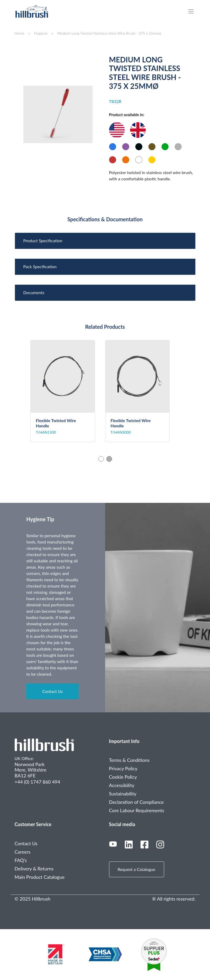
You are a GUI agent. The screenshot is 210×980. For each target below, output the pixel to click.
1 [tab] (101, 459)
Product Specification (43, 241)
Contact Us (52, 691)
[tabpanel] (68, 391)
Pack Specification (40, 266)
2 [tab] (109, 459)
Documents (34, 292)
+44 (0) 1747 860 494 (37, 782)
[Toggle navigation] (194, 11)
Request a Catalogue (137, 869)
